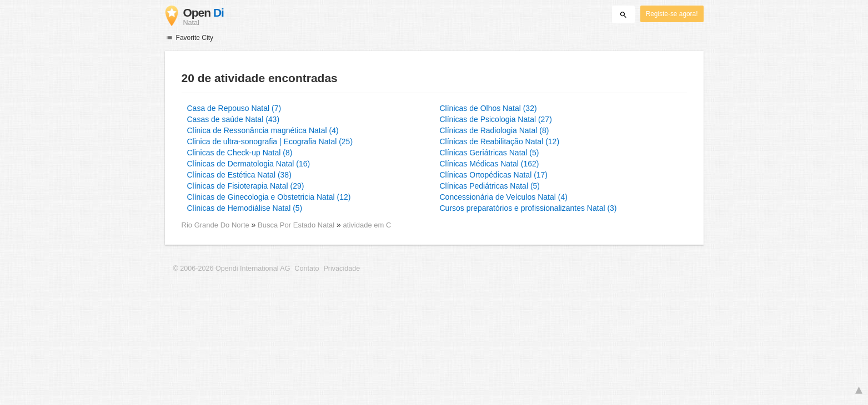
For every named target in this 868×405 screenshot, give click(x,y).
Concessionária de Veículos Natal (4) (504, 197)
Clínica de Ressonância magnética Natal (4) (263, 130)
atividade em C (367, 225)
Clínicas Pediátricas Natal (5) (490, 186)
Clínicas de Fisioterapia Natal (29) (246, 186)
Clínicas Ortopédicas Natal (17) (494, 175)
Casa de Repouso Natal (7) (234, 108)
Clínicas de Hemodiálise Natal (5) (245, 208)
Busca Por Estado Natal (297, 225)
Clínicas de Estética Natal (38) (239, 175)
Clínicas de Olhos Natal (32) (488, 108)
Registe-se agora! (672, 14)
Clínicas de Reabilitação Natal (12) (500, 141)
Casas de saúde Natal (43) (234, 119)
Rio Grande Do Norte (217, 225)
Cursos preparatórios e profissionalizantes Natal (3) (528, 208)
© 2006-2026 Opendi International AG (232, 269)
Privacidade (342, 269)
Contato (307, 269)
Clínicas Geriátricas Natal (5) (490, 153)
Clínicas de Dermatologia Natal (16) (249, 164)
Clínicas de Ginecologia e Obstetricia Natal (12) (269, 197)
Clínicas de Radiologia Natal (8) (495, 130)
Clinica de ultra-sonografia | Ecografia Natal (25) (270, 141)
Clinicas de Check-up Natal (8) (240, 153)
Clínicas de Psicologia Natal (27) (496, 119)
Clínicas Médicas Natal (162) (490, 164)
